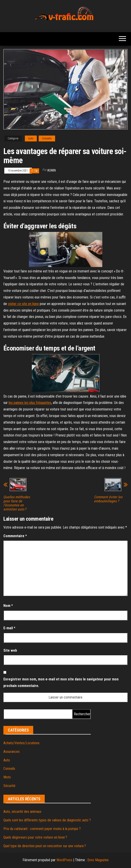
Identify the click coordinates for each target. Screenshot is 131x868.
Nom (8, 606)
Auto (31, 138)
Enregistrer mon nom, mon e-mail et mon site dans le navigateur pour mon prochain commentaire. (61, 682)
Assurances (12, 752)
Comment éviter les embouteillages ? (108, 499)
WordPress (64, 860)
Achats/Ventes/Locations (21, 743)
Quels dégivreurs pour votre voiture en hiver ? (35, 837)
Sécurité (9, 786)
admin (51, 170)
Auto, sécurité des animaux (22, 812)
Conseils (47, 138)
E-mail (9, 628)
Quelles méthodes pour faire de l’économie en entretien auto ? (17, 503)
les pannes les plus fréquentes (30, 403)
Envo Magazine (98, 860)
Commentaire (15, 536)
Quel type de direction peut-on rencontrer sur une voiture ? (45, 846)
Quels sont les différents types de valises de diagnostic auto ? (47, 820)
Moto (7, 777)
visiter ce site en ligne (23, 304)
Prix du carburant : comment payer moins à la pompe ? (42, 829)
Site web (10, 650)
